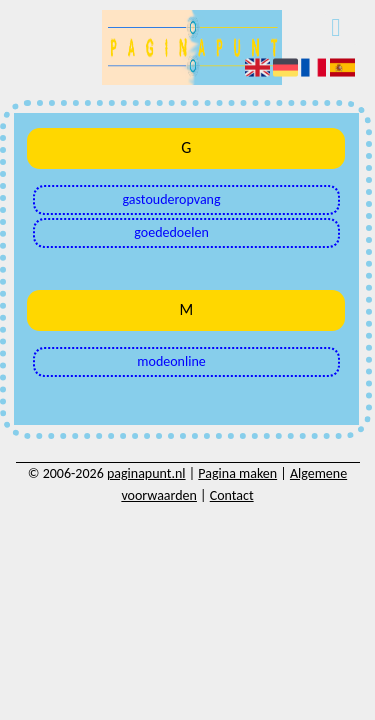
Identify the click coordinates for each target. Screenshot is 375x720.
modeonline (171, 361)
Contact (232, 495)
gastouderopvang (172, 199)
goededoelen (171, 232)
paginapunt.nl (146, 473)
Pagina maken (237, 473)
